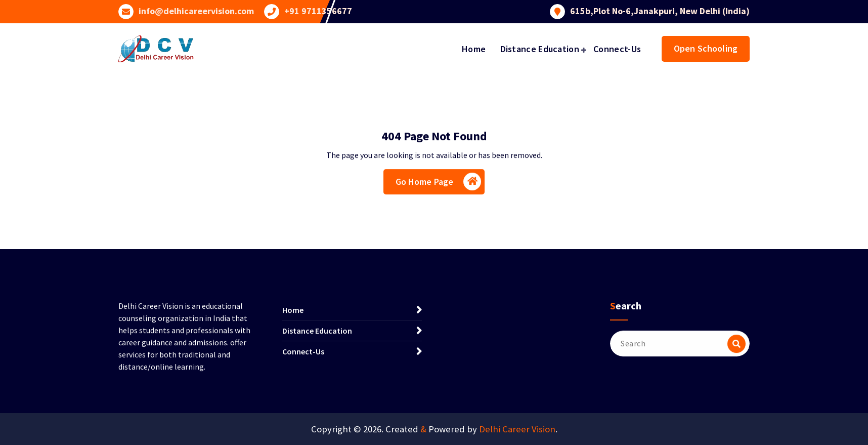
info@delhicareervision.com (196, 10)
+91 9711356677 (318, 10)
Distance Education (540, 49)
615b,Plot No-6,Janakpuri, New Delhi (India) (660, 10)
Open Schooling (706, 48)
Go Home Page (439, 185)
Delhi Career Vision (517, 429)
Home (474, 49)
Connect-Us (617, 49)
